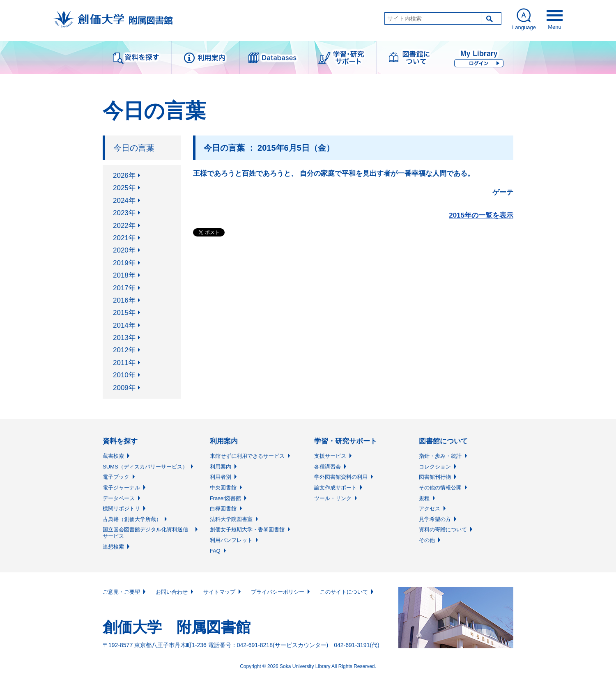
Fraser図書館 (226, 498)
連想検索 (113, 547)
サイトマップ (219, 592)
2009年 (124, 388)
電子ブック (116, 477)
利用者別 (221, 477)
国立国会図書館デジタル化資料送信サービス (145, 533)
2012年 (124, 350)
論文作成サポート (336, 488)
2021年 (124, 238)
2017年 (124, 288)
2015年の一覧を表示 (481, 215)
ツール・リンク (333, 498)
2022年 (124, 226)
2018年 (124, 275)
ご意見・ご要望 (121, 592)
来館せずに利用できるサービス (247, 456)
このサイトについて (344, 592)
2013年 (124, 338)
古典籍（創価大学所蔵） (132, 519)
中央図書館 (223, 488)
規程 (424, 498)
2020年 (124, 250)
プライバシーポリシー (278, 592)
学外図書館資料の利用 (341, 477)
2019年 (124, 263)
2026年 (124, 176)
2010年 (124, 375)
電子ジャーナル (121, 488)
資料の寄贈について (443, 529)
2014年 (124, 325)
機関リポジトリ (121, 509)
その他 (427, 540)
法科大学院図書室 (231, 519)
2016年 (124, 300)
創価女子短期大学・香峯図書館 (247, 529)
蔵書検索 (113, 456)
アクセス (430, 509)
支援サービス (330, 456)
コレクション (435, 467)
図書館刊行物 (435, 477)
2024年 (124, 201)
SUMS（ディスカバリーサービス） (145, 467)
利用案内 (221, 467)
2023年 (124, 213)
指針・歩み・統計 (440, 456)
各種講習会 (328, 467)
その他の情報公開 (440, 488)
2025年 (124, 188)
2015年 (124, 313)
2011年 (124, 363)
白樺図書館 (223, 509)
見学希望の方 (435, 519)
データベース (119, 498)
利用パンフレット (231, 540)
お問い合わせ (172, 592)
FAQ (215, 551)
